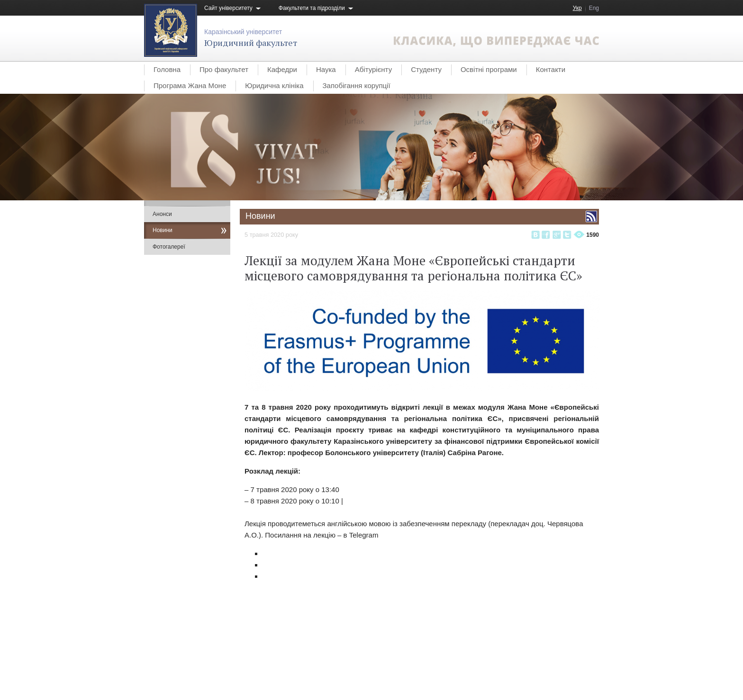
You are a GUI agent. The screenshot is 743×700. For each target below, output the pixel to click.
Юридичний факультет (251, 43)
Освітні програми (489, 69)
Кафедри (282, 69)
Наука (326, 69)
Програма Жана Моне (190, 85)
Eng (594, 8)
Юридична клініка (274, 85)
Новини (163, 230)
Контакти (551, 69)
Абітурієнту (373, 69)
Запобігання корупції (357, 85)
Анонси (162, 214)
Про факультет (224, 69)
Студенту (426, 69)
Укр (577, 8)
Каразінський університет (243, 32)
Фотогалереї (169, 247)
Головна (167, 69)
